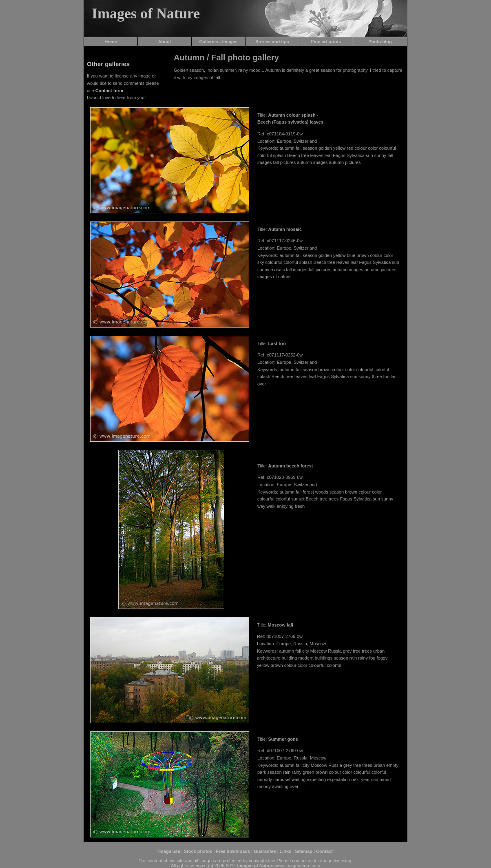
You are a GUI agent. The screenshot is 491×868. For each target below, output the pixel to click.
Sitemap (304, 851)
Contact (324, 851)
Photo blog (380, 42)
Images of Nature (146, 13)
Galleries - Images (218, 42)
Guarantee (265, 851)
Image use (169, 851)
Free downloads (233, 851)
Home (111, 42)
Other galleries (108, 64)
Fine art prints (326, 42)
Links (286, 851)
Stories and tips (272, 42)
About (165, 42)
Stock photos (198, 851)
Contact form (109, 91)
